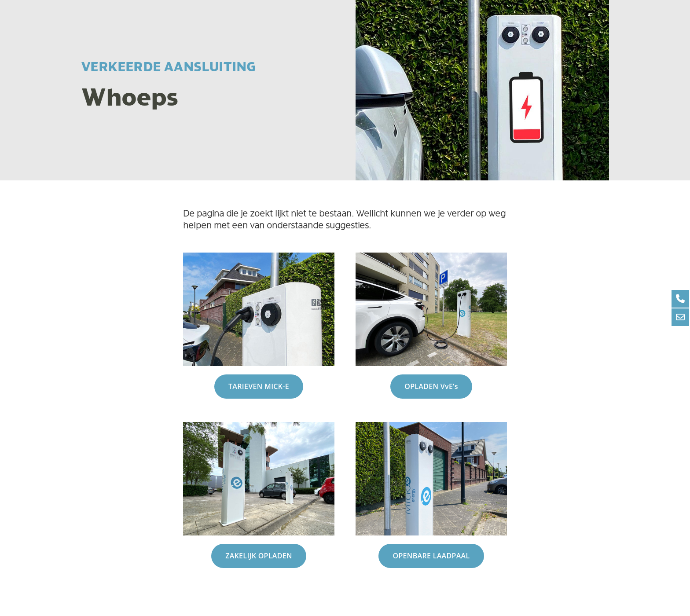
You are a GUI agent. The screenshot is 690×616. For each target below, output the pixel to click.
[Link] (259, 309)
